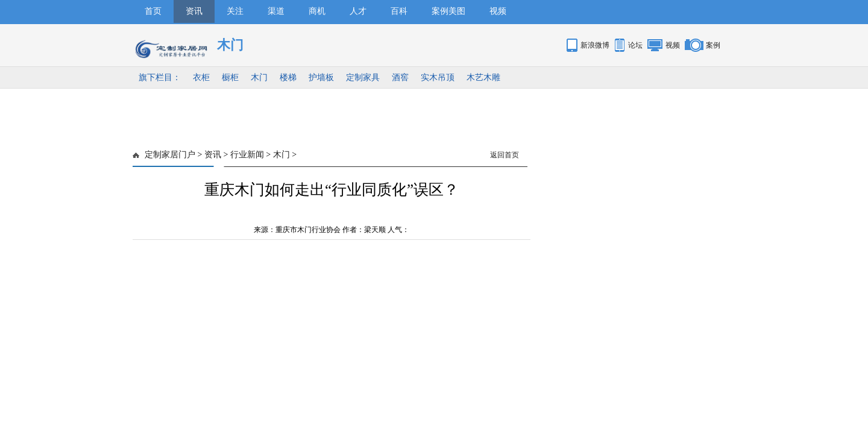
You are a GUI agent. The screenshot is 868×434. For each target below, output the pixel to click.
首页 (153, 11)
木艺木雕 (483, 77)
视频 (498, 11)
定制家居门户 (170, 155)
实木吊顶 (438, 77)
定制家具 (363, 77)
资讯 (194, 11)
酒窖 (400, 77)
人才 (358, 11)
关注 (235, 11)
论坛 (635, 45)
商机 (317, 11)
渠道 (276, 11)
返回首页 (505, 155)
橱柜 (230, 77)
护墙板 (321, 77)
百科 (399, 11)
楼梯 (288, 77)
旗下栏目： (160, 77)
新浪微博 (595, 45)
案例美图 (448, 11)
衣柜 (201, 77)
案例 (713, 45)
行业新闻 (247, 155)
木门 (259, 77)
